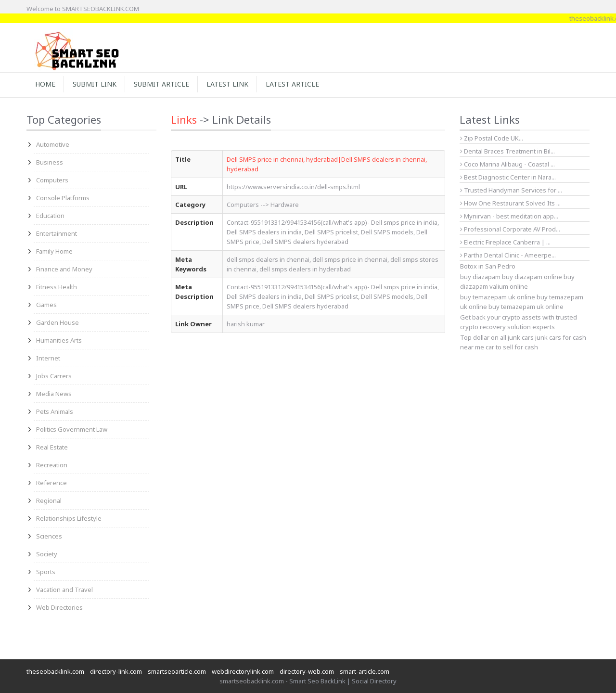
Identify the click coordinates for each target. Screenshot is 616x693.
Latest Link (227, 84)
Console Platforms (63, 198)
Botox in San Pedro (488, 266)
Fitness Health (57, 287)
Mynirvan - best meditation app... (509, 216)
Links (184, 119)
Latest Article (292, 84)
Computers (52, 180)
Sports (46, 572)
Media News (54, 394)
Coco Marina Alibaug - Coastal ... (507, 164)
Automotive (53, 144)
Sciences (49, 536)
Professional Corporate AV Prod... (510, 229)
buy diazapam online (532, 277)
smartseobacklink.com (252, 681)
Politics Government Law (72, 429)
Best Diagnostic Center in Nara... (508, 177)
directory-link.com (116, 671)
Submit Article (161, 84)
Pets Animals (55, 411)
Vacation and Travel (64, 590)
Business (50, 162)
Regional (49, 500)
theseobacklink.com (55, 671)
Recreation (52, 465)
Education (50, 216)
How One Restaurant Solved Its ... (510, 203)
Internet (48, 358)
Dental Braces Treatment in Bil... (507, 151)
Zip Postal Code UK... (492, 138)
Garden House (58, 322)
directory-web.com (307, 671)
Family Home (54, 251)
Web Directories (59, 607)
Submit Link (95, 84)
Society (47, 554)
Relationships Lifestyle (69, 518)
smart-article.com (365, 671)
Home (45, 84)
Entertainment (57, 233)
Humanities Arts (59, 340)
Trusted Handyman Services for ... (511, 190)
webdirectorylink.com (243, 671)
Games (46, 305)
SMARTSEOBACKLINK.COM (101, 9)
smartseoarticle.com (177, 671)
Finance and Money (64, 269)
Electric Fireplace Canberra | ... (505, 242)
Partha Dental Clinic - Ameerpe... (508, 255)
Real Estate (52, 447)
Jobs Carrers (54, 376)
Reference (51, 483)
